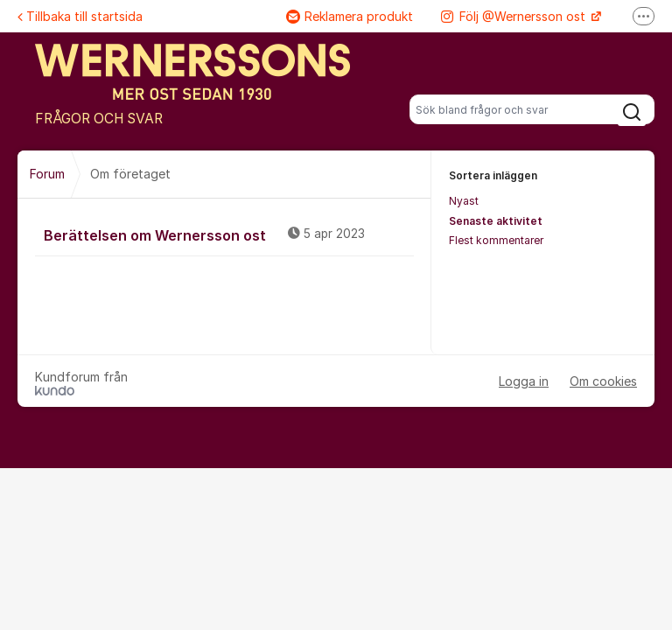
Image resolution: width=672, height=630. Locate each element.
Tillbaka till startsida (80, 16)
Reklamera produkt (350, 16)
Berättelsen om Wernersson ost (229, 234)
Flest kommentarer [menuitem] (496, 240)
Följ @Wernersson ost (515, 16)
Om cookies (603, 381)
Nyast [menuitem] (464, 201)
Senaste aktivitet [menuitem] (496, 221)
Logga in (524, 381)
